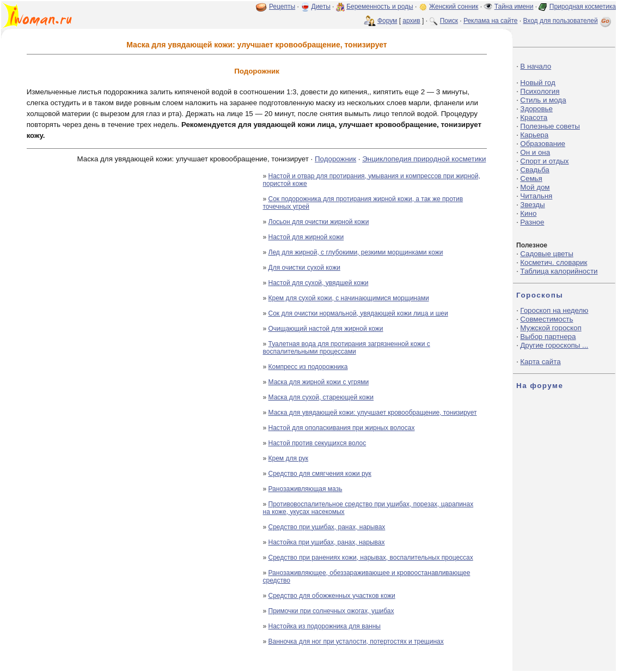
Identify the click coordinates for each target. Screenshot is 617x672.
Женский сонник (454, 7)
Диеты (321, 7)
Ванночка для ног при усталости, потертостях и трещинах (356, 641)
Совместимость (546, 319)
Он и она (535, 152)
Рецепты (282, 7)
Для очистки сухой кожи (304, 268)
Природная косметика (583, 7)
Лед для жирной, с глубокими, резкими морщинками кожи (356, 252)
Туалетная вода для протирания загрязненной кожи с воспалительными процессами (347, 348)
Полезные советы (550, 126)
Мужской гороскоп (551, 328)
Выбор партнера (548, 337)
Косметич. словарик (554, 262)
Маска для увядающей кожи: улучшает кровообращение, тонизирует (373, 413)
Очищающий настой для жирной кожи (326, 329)
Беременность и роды (380, 7)
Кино (528, 213)
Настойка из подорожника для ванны (325, 626)
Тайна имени (514, 7)
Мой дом (535, 187)
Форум (387, 21)
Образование (543, 144)
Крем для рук (289, 458)
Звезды (532, 205)
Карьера (534, 135)
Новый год (537, 83)
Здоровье (536, 109)
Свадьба (534, 170)
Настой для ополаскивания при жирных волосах (342, 428)
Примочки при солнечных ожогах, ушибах (331, 611)
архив (411, 21)
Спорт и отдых (544, 161)
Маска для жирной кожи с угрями (319, 382)
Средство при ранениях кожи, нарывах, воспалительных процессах (371, 558)
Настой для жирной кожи (306, 237)
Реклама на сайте (491, 21)
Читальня (536, 196)
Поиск (449, 21)
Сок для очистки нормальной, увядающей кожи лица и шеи (358, 313)
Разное (532, 222)
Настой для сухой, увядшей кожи (319, 283)
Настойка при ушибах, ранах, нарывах (327, 542)
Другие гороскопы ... (554, 345)
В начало (536, 66)
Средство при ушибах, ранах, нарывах (327, 527)
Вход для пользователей (568, 21)
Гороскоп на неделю (554, 310)
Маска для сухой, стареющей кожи (321, 397)
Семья (531, 178)
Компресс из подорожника (308, 367)
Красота (534, 117)
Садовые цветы (546, 254)
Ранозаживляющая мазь (306, 489)
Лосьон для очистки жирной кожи (319, 222)
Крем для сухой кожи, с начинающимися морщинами (349, 298)
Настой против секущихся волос (317, 443)
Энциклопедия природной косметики (424, 159)
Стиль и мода (543, 100)
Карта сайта (540, 362)
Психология (540, 91)
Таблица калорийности (559, 271)
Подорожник (335, 159)
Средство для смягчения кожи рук (320, 474)
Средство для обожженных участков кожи (332, 596)
